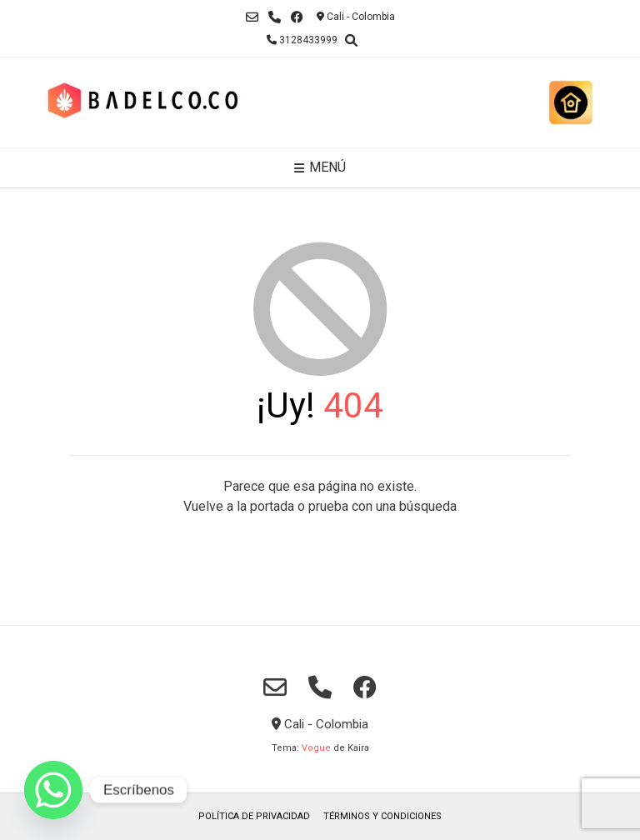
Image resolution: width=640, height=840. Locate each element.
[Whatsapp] (53, 790)
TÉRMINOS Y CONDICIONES (382, 816)
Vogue (316, 748)
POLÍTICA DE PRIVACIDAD (254, 816)
